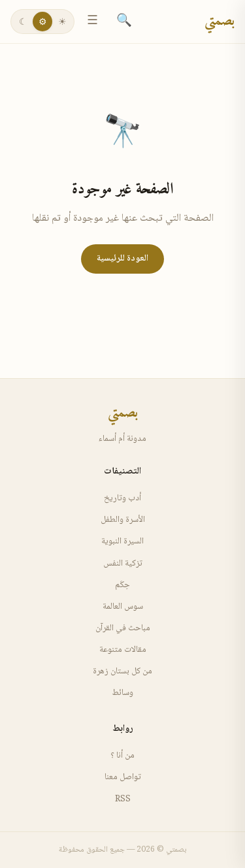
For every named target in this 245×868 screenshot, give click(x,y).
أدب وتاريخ (122, 498)
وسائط (122, 693)
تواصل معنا (123, 777)
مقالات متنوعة (123, 650)
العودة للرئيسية (122, 259)
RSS (123, 799)
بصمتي (220, 22)
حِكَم (122, 585)
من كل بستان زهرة (122, 671)
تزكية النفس (123, 564)
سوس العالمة (123, 607)
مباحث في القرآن (123, 628)
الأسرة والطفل (123, 520)
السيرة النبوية (122, 541)
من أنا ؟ (122, 756)
